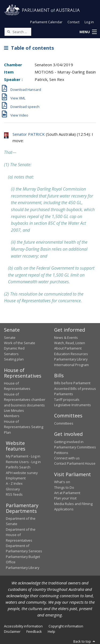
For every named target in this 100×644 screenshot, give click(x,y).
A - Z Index (14, 483)
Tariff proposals (67, 399)
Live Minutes (14, 410)
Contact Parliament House (75, 463)
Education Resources (71, 354)
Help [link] (51, 631)
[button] (88, 32)
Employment (16, 478)
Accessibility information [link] (23, 626)
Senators (11, 354)
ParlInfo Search (18, 467)
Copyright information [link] (66, 626)
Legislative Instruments (73, 405)
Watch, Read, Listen (70, 343)
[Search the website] (18, 32)
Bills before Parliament (72, 383)
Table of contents (29, 48)
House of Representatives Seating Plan (24, 427)
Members (12, 416)
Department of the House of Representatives (21, 535)
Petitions (61, 453)
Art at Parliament (67, 493)
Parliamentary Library (71, 359)
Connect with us (67, 458)
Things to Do (64, 487)
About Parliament (68, 348)
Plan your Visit (65, 498)
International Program (71, 365)
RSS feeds (14, 494)
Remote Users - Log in (23, 462)
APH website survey (22, 473)
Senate (10, 337)
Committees (64, 423)
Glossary (13, 489)
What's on (62, 482)
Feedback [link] (34, 631)
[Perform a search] (9, 32)
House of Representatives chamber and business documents (25, 400)
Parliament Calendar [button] (46, 22)
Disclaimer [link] (12, 631)
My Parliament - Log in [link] (23, 456)
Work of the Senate (20, 343)
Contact (73, 22)
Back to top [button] (85, 641)
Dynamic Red (14, 348)
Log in (89, 22)
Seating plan (14, 359)
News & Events (66, 337)
